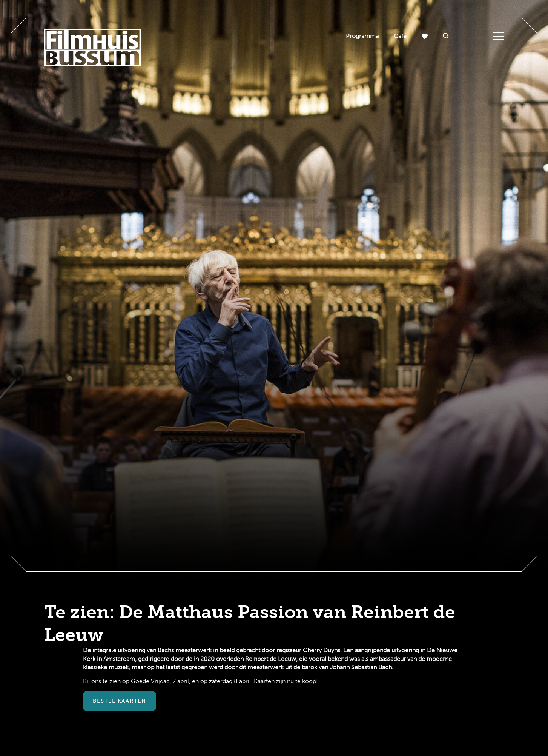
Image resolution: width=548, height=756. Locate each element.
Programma (362, 36)
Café (400, 36)
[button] (446, 36)
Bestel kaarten (120, 701)
